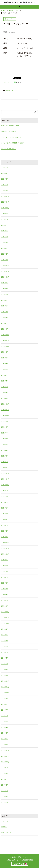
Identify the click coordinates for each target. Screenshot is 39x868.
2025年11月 (5, 202)
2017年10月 (5, 762)
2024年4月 (5, 312)
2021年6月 (5, 508)
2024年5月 (5, 306)
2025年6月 (5, 231)
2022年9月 (5, 421)
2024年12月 (5, 266)
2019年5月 (5, 652)
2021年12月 (5, 473)
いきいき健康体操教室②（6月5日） (13, 143)
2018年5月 (5, 721)
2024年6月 (5, 300)
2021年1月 (5, 537)
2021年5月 (5, 514)
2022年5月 (5, 445)
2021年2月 (5, 531)
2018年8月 (5, 704)
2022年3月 (5, 456)
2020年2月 (5, 600)
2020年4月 (5, 589)
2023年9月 (5, 352)
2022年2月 (5, 462)
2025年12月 (5, 196)
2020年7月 (5, 571)
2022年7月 (5, 433)
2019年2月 (5, 670)
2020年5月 (5, 583)
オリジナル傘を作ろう (9, 149)
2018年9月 (5, 698)
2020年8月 (5, 566)
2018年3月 (5, 733)
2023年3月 (5, 387)
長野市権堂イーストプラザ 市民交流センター (20, 2)
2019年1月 (5, 675)
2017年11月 (5, 756)
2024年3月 (5, 318)
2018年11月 (5, 687)
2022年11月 (5, 410)
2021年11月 (5, 479)
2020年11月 (5, 548)
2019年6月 (5, 646)
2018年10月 (5, 693)
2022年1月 (5, 468)
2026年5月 (5, 167)
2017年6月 (5, 785)
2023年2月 (5, 393)
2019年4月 (5, 658)
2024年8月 (5, 289)
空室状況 (4, 827)
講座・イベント (11, 91)
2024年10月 (5, 277)
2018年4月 (5, 727)
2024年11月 (5, 271)
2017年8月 (5, 773)
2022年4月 (5, 450)
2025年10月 (5, 208)
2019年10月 (5, 623)
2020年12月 (5, 543)
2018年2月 (5, 739)
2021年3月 (5, 525)
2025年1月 (5, 260)
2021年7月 (5, 502)
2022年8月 (5, 427)
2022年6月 (5, 439)
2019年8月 (5, 635)
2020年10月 (5, 554)
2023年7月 (5, 364)
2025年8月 (5, 219)
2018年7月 (5, 710)
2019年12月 (5, 612)
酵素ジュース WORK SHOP (10, 126)
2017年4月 (5, 797)
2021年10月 (5, 485)
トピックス (5, 821)
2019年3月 (5, 664)
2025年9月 (5, 214)
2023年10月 (5, 346)
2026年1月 (5, 190)
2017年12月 (5, 750)
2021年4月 (5, 520)
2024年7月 (5, 294)
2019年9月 (5, 629)
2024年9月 (5, 283)
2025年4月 (5, 242)
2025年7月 (5, 225)
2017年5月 (5, 791)
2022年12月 (5, 404)
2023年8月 (5, 358)
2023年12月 (5, 335)
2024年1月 (5, 329)
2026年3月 (5, 179)
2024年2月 (5, 323)
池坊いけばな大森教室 (9, 132)
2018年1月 (5, 745)
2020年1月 (5, 606)
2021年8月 (5, 496)
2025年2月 (5, 254)
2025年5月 (5, 237)
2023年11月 (5, 341)
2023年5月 (5, 375)
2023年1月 (5, 398)
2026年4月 (5, 173)
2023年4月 (5, 381)
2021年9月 (5, 491)
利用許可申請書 (19, 864)
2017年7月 (5, 779)
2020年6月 (5, 577)
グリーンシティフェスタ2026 (11, 137)
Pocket (6, 82)
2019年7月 (5, 641)
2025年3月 (5, 248)
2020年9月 (5, 560)
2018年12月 (5, 681)
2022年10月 (5, 416)
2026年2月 (5, 185)
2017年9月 (5, 768)
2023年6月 (5, 369)
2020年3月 (5, 595)
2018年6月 (5, 716)
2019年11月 (5, 618)
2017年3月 (5, 802)
